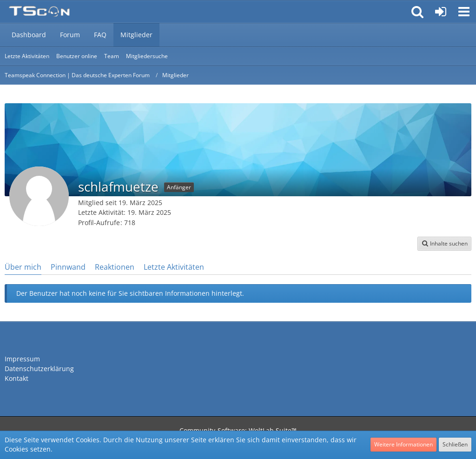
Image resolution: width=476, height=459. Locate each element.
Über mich (23, 267)
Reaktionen (115, 267)
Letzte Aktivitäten (174, 267)
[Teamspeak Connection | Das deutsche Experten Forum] (39, 12)
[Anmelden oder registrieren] (441, 12)
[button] (464, 12)
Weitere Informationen (403, 444)
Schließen (455, 444)
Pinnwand (68, 267)
